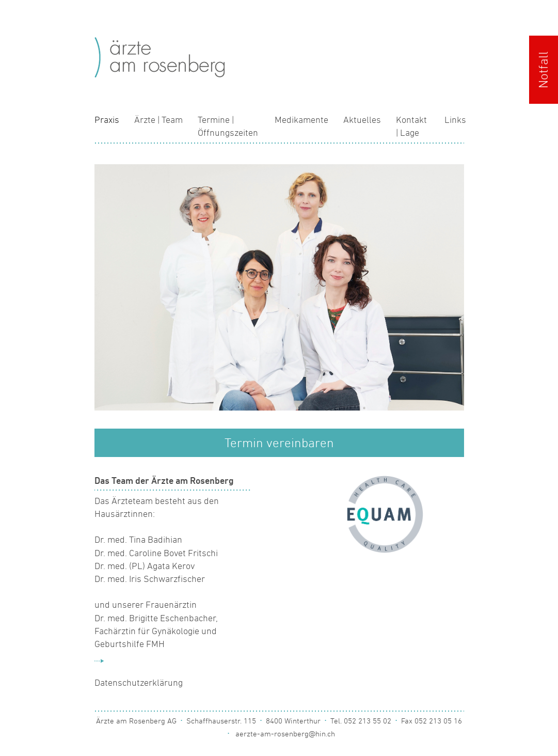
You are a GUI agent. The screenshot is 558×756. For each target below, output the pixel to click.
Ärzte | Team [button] (158, 120)
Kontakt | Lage (411, 126)
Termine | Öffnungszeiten (228, 126)
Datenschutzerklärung (139, 683)
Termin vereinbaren (279, 443)
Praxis (107, 120)
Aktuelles (362, 120)
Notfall (543, 70)
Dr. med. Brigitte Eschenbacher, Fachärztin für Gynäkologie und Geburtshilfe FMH (156, 631)
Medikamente (301, 120)
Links (455, 120)
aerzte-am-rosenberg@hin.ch (285, 734)
